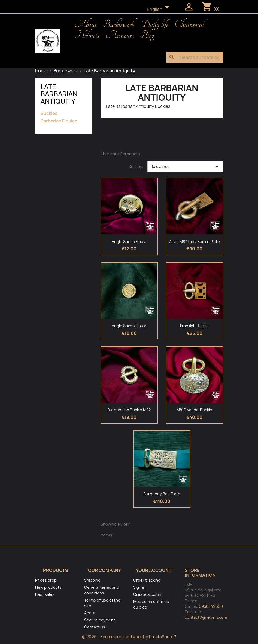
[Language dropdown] (160, 10)
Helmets (87, 35)
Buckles (49, 113)
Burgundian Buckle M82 (129, 410)
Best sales (45, 594)
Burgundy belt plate (162, 494)
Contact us (95, 627)
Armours (120, 35)
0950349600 (211, 606)
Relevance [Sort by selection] (185, 167)
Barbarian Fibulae (59, 121)
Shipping (92, 580)
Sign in (139, 587)
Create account (148, 594)
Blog (147, 35)
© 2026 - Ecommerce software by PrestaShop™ (129, 637)
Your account (154, 570)
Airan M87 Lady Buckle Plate (195, 242)
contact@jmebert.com (206, 617)
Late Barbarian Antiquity (59, 94)
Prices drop (46, 580)
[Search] (195, 57)
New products (48, 587)
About (86, 24)
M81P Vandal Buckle (194, 410)
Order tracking (147, 580)
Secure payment (100, 620)
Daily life (154, 24)
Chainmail (189, 24)
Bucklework (119, 24)
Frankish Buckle (194, 326)
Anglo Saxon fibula (129, 242)
